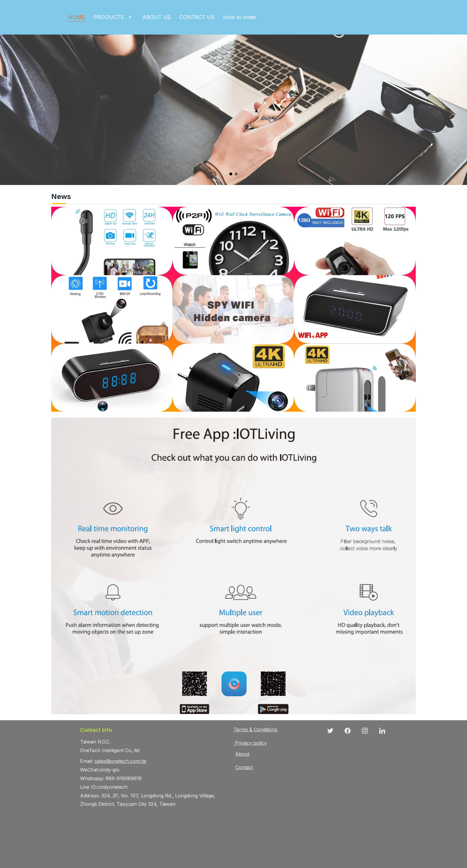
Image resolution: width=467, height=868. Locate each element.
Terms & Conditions (255, 729)
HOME (77, 17)
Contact (244, 767)
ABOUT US (157, 17)
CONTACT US (197, 17)
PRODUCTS (109, 17)
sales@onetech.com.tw (121, 761)
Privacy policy (251, 743)
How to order (240, 17)
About (242, 754)
